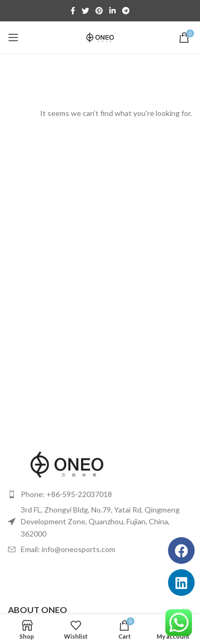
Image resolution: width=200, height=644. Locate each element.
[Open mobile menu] (13, 37)
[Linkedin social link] (113, 11)
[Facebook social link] (73, 11)
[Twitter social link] (85, 11)
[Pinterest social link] (99, 11)
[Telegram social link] (126, 11)
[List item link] (100, 494)
